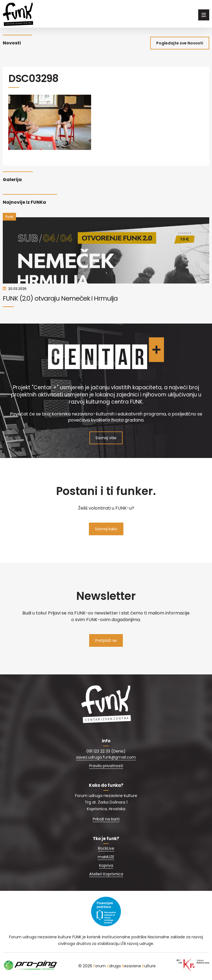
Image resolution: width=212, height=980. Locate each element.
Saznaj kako (106, 529)
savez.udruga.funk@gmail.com (106, 758)
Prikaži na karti (106, 820)
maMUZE (106, 857)
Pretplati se (106, 641)
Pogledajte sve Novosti (180, 43)
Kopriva (106, 866)
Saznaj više (106, 438)
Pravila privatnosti (106, 766)
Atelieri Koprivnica (106, 875)
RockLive (106, 849)
